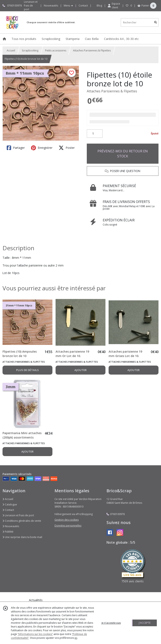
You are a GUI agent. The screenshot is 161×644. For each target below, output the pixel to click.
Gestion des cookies (67, 520)
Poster (67, 148)
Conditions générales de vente (22, 521)
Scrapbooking (30, 50)
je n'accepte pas (111, 623)
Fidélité (8, 532)
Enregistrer (42, 148)
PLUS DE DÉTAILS (27, 370)
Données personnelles (68, 526)
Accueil (11, 50)
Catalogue (10, 504)
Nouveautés (11, 526)
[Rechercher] (156, 22)
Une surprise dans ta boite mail (22, 537)
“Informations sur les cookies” (35, 634)
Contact (83, 6)
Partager (16, 148)
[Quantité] (95, 134)
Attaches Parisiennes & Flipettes (92, 50)
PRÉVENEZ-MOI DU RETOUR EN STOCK (123, 154)
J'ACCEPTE (145, 623)
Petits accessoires (56, 50)
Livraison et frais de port (18, 515)
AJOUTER (80, 370)
